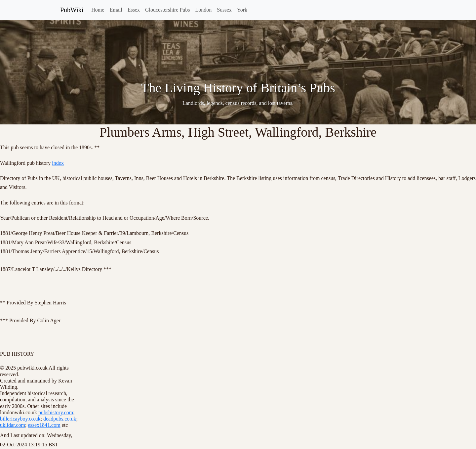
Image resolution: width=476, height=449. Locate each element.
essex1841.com (44, 425)
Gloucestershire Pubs (168, 10)
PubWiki (72, 10)
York (242, 10)
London (204, 10)
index (58, 163)
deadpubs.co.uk (60, 419)
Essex (134, 10)
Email (116, 10)
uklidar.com (13, 425)
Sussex (224, 10)
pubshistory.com (56, 412)
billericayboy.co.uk (20, 419)
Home (98, 10)
